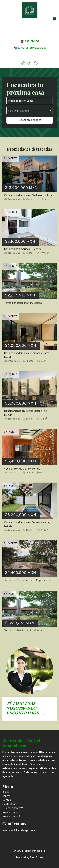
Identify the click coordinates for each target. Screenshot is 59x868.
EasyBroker (37, 858)
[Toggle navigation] (54, 18)
